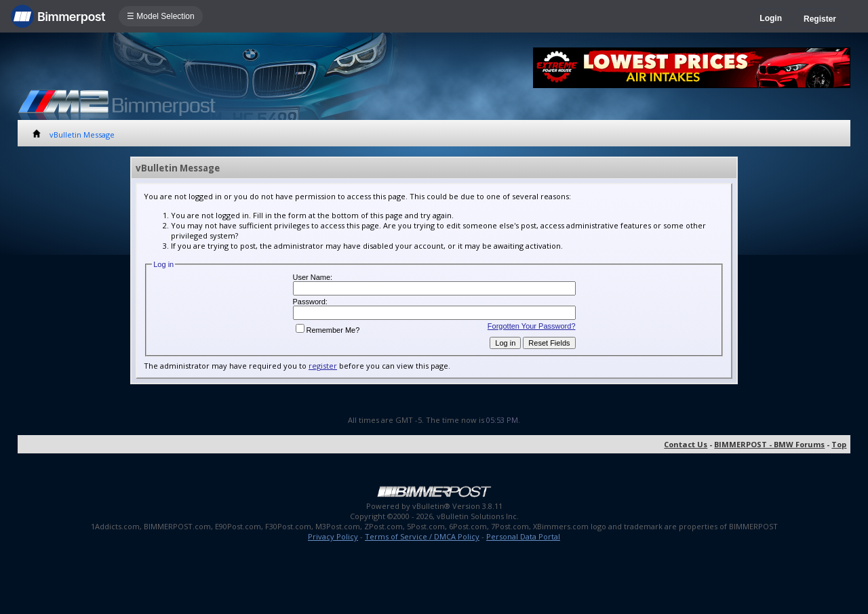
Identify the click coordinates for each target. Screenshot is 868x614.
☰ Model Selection (161, 16)
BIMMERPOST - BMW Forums (769, 444)
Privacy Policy (333, 536)
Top (839, 444)
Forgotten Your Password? (532, 326)
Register (820, 19)
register (323, 366)
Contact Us (686, 444)
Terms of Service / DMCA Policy (422, 536)
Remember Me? (328, 330)
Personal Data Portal (523, 536)
